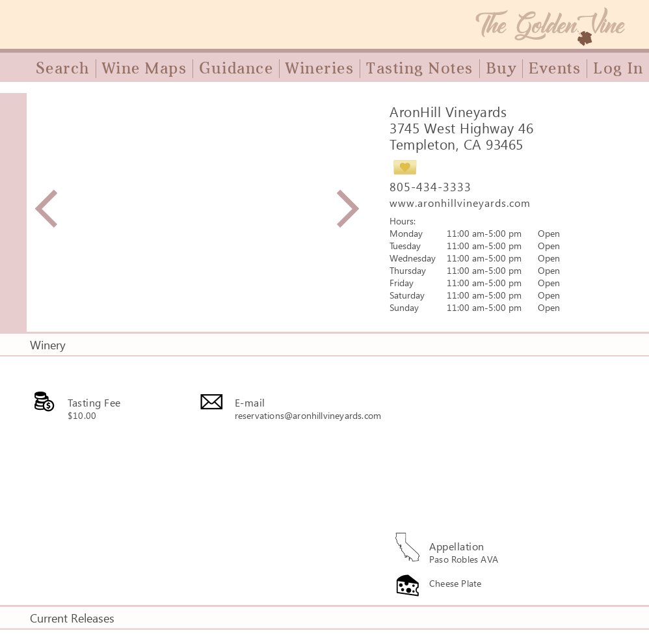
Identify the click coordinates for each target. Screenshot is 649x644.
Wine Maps (145, 68)
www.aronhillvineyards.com (460, 203)
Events (555, 68)
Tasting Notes (420, 68)
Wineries (320, 68)
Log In (618, 68)
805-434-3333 (430, 187)
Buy (501, 68)
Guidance (236, 68)
